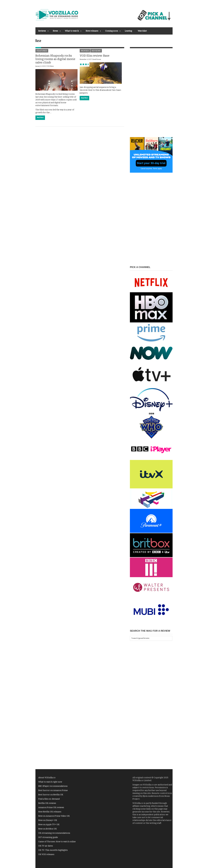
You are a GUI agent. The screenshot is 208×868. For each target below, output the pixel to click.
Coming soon (111, 32)
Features (42, 51)
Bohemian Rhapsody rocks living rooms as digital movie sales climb (55, 59)
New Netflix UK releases (50, 812)
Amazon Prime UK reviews (51, 807)
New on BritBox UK (48, 829)
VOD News (50, 66)
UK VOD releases (46, 854)
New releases (92, 32)
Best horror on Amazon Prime (53, 790)
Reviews (42, 32)
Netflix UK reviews (47, 803)
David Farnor (97, 59)
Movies (85, 51)
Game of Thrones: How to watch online (57, 842)
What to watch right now (50, 782)
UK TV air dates (46, 846)
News (55, 32)
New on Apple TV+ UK (49, 825)
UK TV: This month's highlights (53, 850)
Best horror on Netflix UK (51, 795)
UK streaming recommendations (54, 833)
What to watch (72, 32)
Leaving (128, 31)
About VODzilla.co (47, 778)
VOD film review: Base (95, 56)
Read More (40, 118)
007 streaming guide (48, 837)
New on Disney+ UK (48, 820)
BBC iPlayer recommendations (53, 786)
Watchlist (142, 31)
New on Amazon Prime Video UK (54, 816)
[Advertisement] (151, 94)
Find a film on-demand (49, 799)
